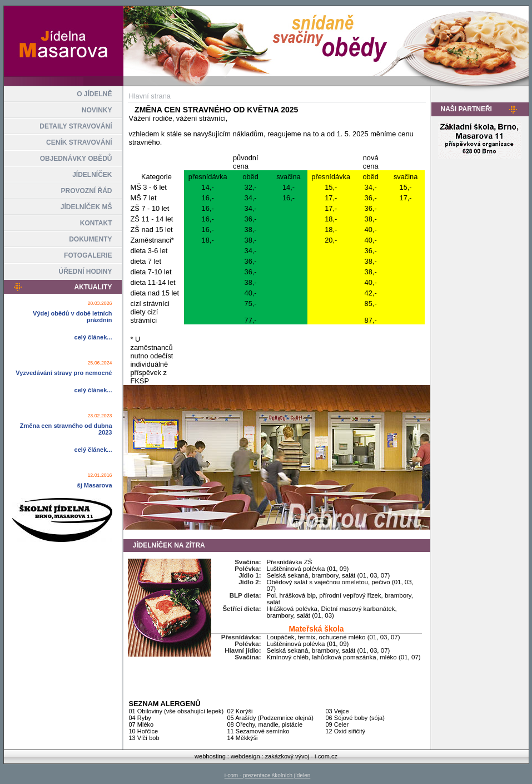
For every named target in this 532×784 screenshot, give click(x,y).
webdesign (245, 756)
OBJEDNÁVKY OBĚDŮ (76, 159)
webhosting (210, 756)
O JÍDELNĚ (94, 94)
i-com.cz (326, 756)
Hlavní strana (150, 96)
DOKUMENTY (90, 239)
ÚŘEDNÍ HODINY (85, 272)
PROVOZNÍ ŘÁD (86, 191)
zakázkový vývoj (287, 756)
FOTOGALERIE (88, 255)
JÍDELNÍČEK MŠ (86, 207)
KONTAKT (96, 223)
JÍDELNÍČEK (92, 175)
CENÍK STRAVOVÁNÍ (79, 142)
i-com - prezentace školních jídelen (268, 775)
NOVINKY (97, 110)
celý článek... (93, 337)
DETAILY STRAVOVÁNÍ (76, 126)
